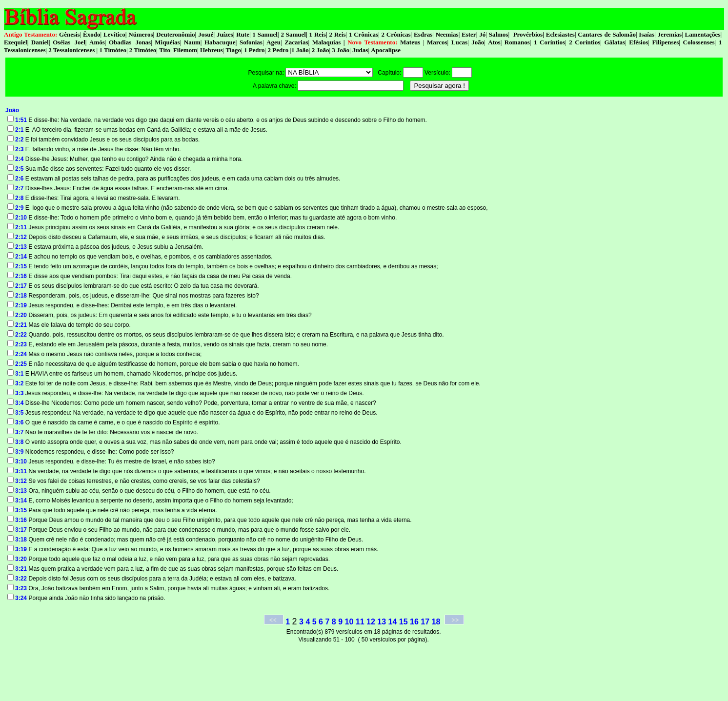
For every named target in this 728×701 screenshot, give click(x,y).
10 (349, 622)
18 (436, 622)
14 (393, 622)
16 (414, 622)
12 (371, 622)
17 (425, 622)
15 (404, 622)
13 (382, 622)
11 (360, 622)
